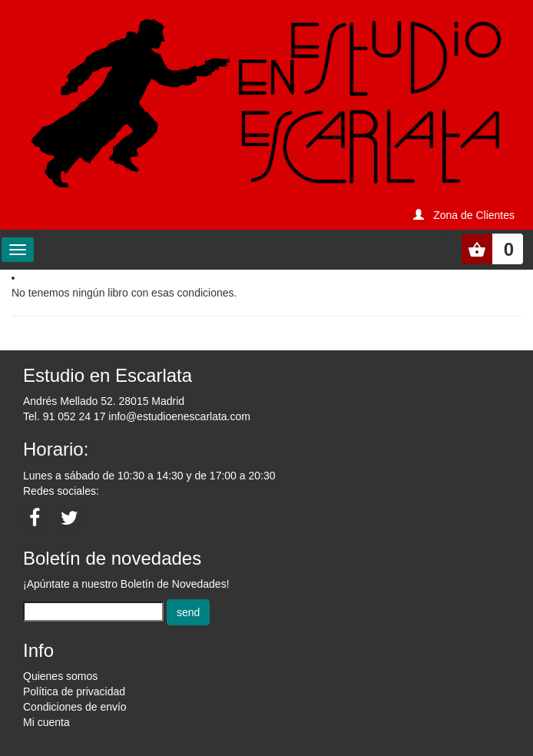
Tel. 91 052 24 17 (64, 416)
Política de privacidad (74, 691)
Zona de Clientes (474, 215)
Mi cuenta (46, 722)
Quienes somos (60, 676)
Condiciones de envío (75, 707)
